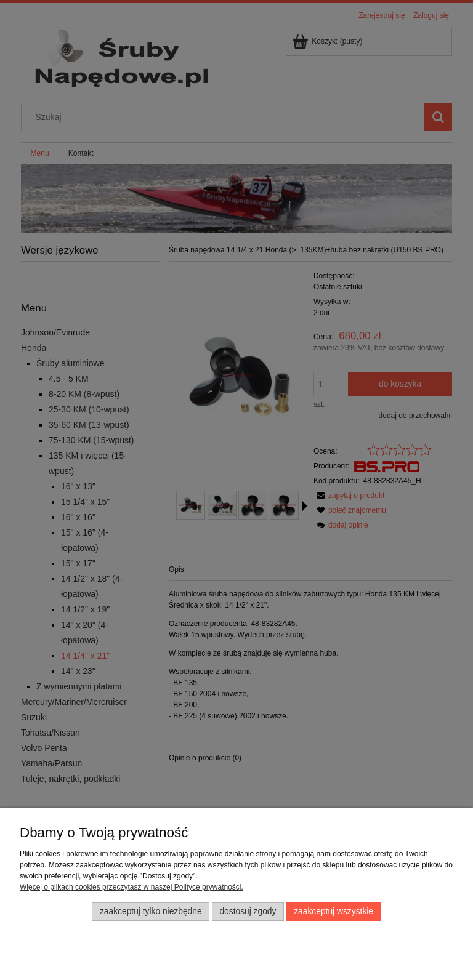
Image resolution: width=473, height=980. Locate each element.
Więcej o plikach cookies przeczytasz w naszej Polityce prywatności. (131, 887)
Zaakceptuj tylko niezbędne (151, 911)
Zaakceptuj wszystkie (334, 911)
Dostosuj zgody (248, 911)
